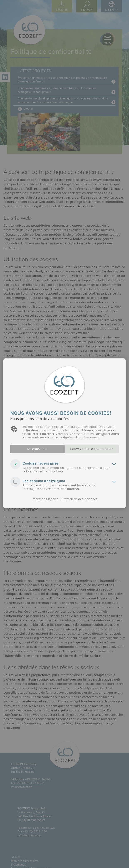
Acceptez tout (35, 449)
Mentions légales (45, 499)
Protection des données (79, 499)
